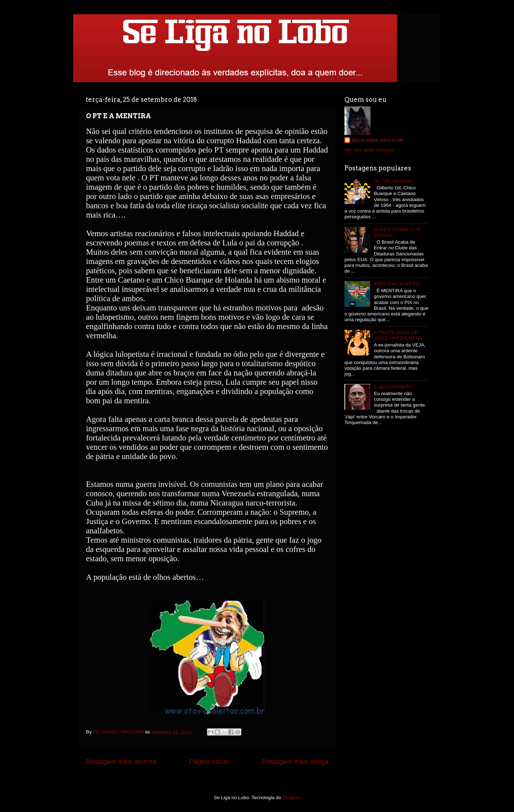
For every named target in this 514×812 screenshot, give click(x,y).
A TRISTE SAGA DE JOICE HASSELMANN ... (401, 335)
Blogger (291, 798)
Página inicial (209, 761)
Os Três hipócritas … (396, 181)
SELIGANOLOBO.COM (377, 140)
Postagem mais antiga (295, 761)
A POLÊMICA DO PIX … (400, 284)
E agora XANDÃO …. (397, 387)
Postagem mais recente (121, 761)
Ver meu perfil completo (370, 150)
